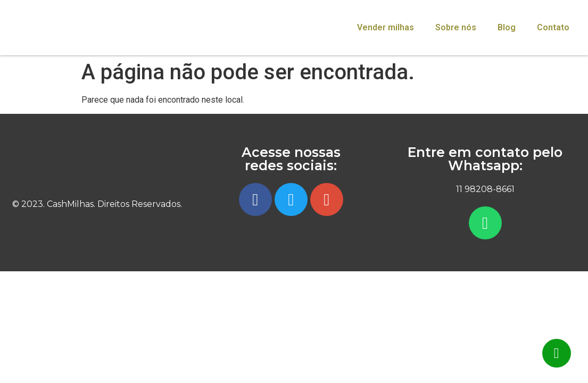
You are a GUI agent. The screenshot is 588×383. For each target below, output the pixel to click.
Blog (507, 27)
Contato (553, 27)
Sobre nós (456, 27)
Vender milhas (386, 27)
